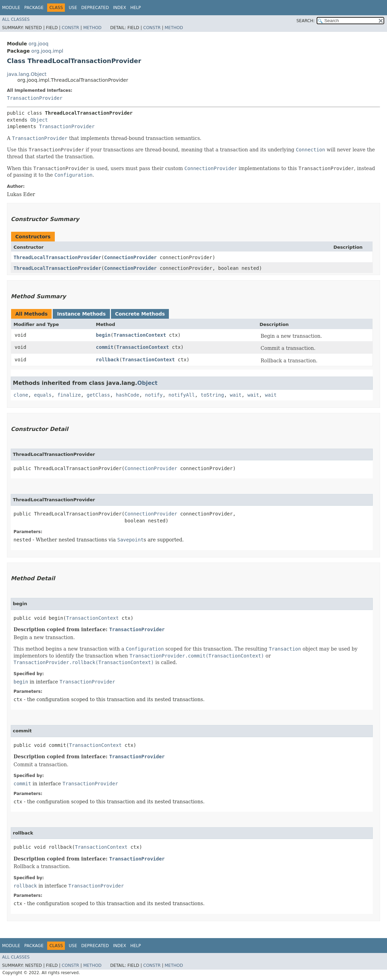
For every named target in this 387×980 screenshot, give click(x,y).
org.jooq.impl (47, 51)
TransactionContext (140, 335)
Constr (70, 28)
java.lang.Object (27, 74)
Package (34, 8)
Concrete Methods (140, 314)
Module (11, 8)
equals (43, 395)
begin (103, 335)
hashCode (127, 395)
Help (136, 8)
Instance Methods (81, 314)
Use (73, 8)
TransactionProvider (35, 98)
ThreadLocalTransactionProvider (57, 257)
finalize (69, 395)
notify (154, 395)
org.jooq (38, 44)
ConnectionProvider (130, 257)
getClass (98, 395)
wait (236, 395)
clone (21, 395)
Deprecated (95, 8)
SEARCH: (306, 21)
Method (92, 28)
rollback (108, 360)
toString (212, 395)
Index (120, 8)
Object (39, 120)
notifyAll (182, 395)
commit (105, 347)
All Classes (16, 19)
